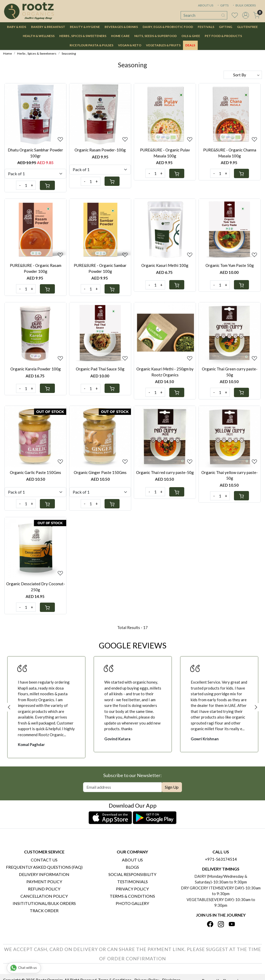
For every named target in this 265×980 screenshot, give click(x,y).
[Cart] (47, 185)
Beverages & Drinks (121, 27)
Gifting (226, 27)
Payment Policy (44, 882)
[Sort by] (243, 75)
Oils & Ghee (191, 36)
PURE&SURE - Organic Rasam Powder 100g (36, 268)
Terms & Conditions (132, 896)
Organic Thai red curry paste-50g (165, 472)
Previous (9, 707)
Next (256, 707)
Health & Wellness (39, 36)
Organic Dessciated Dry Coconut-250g (36, 587)
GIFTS (223, 5)
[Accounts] (246, 15)
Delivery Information (44, 874)
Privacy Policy (132, 889)
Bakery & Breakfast (48, 27)
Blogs (132, 867)
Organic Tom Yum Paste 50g (230, 265)
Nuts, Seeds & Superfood (156, 36)
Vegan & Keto (130, 45)
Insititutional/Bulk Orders (44, 903)
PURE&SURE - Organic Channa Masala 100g (230, 153)
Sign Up (172, 787)
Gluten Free (247, 27)
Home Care (120, 36)
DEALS (190, 45)
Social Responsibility (132, 874)
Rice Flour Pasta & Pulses (91, 45)
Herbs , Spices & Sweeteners (83, 36)
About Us (132, 860)
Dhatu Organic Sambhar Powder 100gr (35, 153)
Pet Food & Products (223, 36)
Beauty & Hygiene (85, 27)
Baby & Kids (17, 27)
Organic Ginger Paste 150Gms (100, 472)
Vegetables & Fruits (163, 45)
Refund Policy (44, 889)
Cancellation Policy (44, 896)
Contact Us (44, 860)
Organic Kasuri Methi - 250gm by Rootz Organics (165, 372)
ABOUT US (206, 5)
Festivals (206, 27)
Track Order (44, 910)
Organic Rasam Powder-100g (100, 150)
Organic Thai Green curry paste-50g (230, 372)
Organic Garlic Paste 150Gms (35, 472)
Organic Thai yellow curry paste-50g (230, 475)
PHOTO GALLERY (132, 903)
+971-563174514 (221, 859)
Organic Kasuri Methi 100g (165, 265)
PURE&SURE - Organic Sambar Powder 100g (100, 268)
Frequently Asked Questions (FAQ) (44, 867)
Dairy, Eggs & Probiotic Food (168, 27)
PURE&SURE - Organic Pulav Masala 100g (165, 153)
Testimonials (132, 882)
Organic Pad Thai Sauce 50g (100, 369)
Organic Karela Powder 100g (36, 369)
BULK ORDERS (244, 5)
